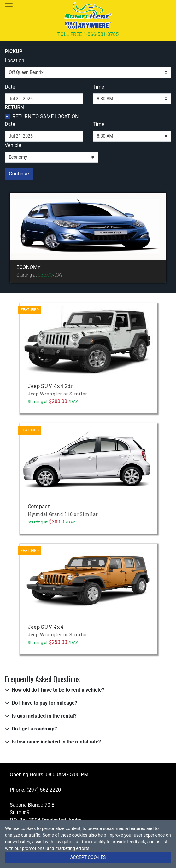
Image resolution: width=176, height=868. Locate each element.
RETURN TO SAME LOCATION (46, 116)
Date (10, 87)
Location (15, 61)
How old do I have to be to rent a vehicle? (58, 690)
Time (98, 87)
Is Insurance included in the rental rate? (56, 742)
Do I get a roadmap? (34, 729)
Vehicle (13, 145)
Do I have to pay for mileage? (44, 703)
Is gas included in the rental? (44, 716)
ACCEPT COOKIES (88, 857)
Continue (19, 174)
